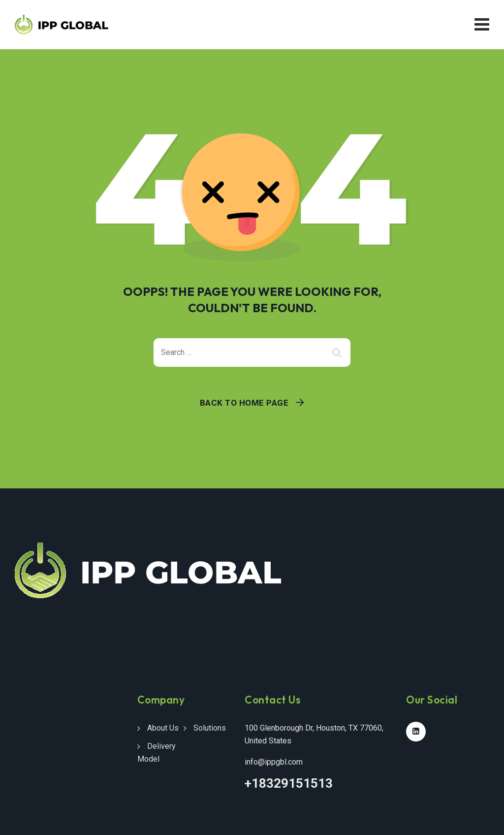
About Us (163, 728)
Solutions (210, 728)
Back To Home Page (244, 403)
